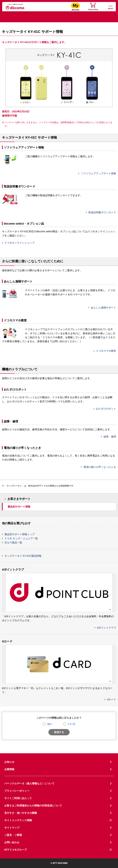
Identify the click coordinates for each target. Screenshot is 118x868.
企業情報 (9, 769)
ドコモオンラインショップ (18, 243)
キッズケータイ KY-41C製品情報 (23, 556)
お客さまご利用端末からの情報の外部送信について (33, 806)
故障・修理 (110, 437)
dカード (112, 699)
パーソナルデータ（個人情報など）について (29, 783)
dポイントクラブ (107, 628)
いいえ (72, 724)
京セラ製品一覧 (13, 543)
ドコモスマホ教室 (105, 351)
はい (50, 724)
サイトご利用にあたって (18, 798)
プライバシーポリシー (17, 791)
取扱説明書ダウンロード (102, 212)
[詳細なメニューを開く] (111, 7)
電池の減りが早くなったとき (100, 467)
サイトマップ (12, 828)
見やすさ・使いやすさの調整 (21, 813)
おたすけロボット (105, 409)
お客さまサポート (19, 499)
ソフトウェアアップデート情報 (98, 173)
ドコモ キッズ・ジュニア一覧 (21, 538)
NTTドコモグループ (58, 850)
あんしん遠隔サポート (103, 308)
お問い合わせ (12, 842)
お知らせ (9, 762)
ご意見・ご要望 (13, 835)
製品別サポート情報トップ (20, 534)
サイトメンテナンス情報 (58, 820)
